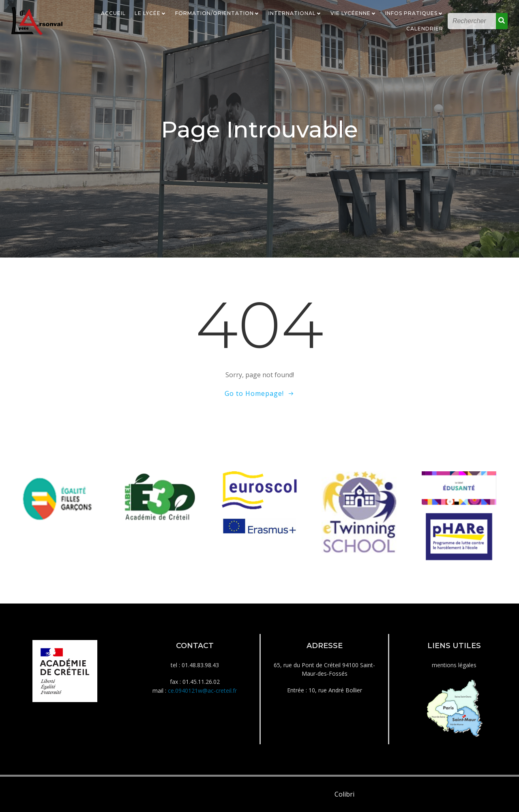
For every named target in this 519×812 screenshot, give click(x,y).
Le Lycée (150, 13)
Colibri (344, 794)
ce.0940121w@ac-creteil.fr (202, 691)
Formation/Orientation (217, 13)
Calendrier (425, 29)
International (295, 13)
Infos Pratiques (414, 13)
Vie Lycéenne (353, 13)
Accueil (113, 13)
